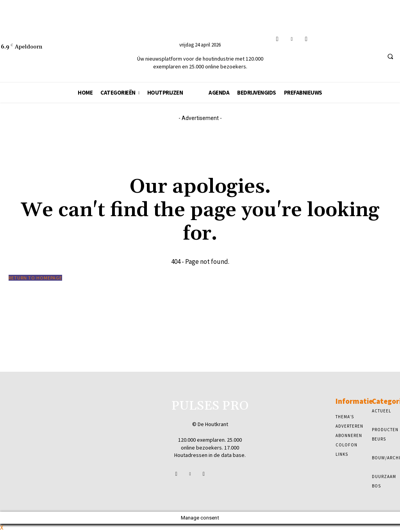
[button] (390, 56)
